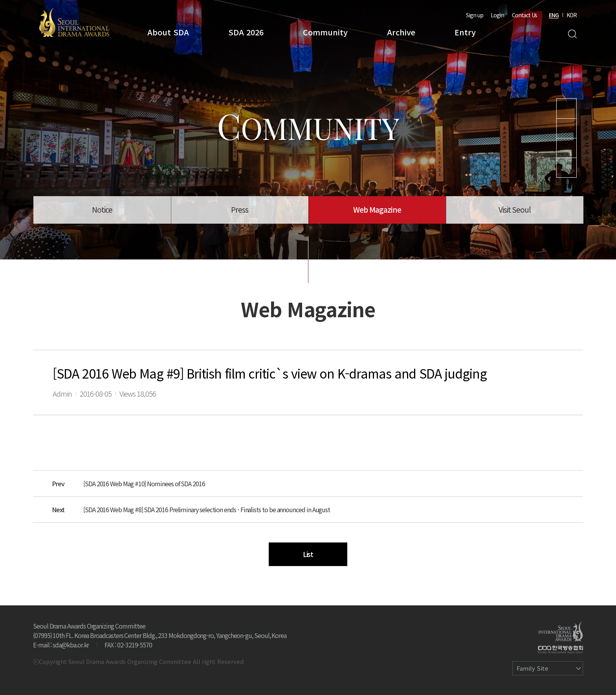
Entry (465, 32)
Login (497, 15)
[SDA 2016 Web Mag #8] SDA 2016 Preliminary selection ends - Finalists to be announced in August (207, 509)
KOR (572, 15)
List (308, 554)
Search (572, 34)
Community (325, 32)
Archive (401, 32)
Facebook (566, 168)
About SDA (168, 32)
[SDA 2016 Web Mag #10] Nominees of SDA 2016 (144, 484)
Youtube (566, 108)
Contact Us (524, 15)
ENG (554, 15)
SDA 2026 (246, 32)
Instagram (566, 128)
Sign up (475, 15)
